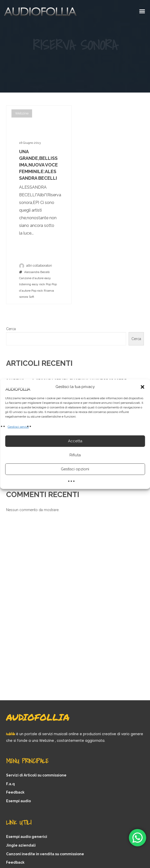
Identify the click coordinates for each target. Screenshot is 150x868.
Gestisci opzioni (75, 469)
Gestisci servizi (18, 426)
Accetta (75, 441)
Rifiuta (75, 455)
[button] (142, 387)
